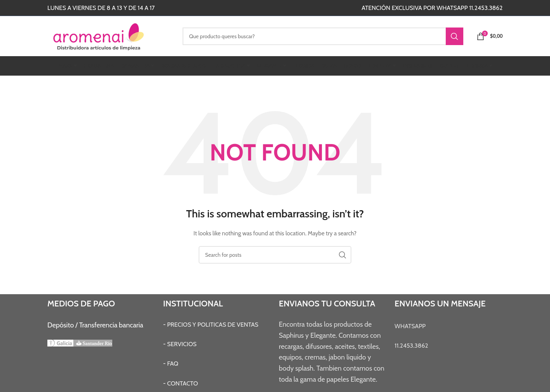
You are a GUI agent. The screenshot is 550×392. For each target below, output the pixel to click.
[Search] (323, 36)
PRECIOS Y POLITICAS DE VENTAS (213, 325)
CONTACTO (182, 383)
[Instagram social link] (235, 8)
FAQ (173, 364)
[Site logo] (109, 36)
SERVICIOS (182, 344)
